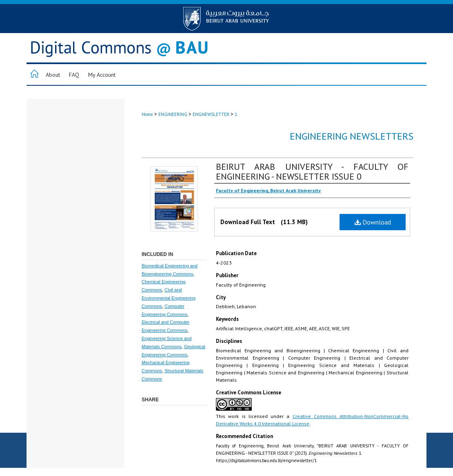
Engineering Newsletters (352, 136)
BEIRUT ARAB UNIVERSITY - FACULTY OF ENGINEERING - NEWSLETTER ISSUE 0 (312, 171)
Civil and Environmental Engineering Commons (169, 298)
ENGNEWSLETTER (211, 114)
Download (373, 222)
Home (147, 114)
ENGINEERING (173, 114)
